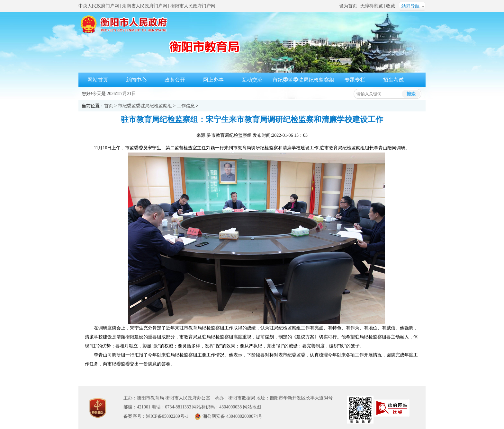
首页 (109, 106)
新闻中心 (136, 80)
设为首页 (348, 6)
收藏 (391, 6)
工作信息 (186, 106)
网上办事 (213, 80)
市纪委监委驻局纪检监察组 (303, 80)
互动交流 (252, 80)
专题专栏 (355, 80)
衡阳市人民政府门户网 (193, 6)
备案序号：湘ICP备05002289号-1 (156, 416)
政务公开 (175, 80)
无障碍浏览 (372, 6)
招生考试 (393, 80)
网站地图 (252, 407)
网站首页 (98, 80)
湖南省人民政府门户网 (145, 6)
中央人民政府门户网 (99, 6)
